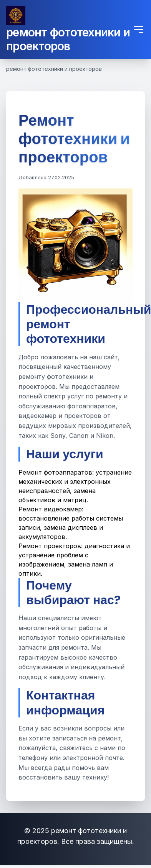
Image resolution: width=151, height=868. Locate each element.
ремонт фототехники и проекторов (68, 39)
